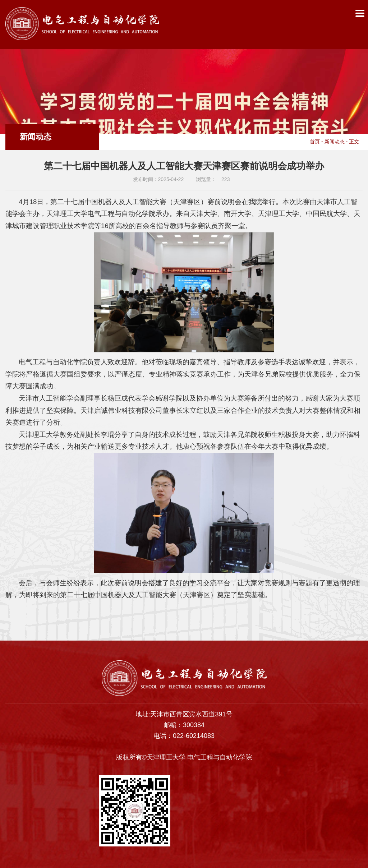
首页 (315, 142)
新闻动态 (335, 142)
